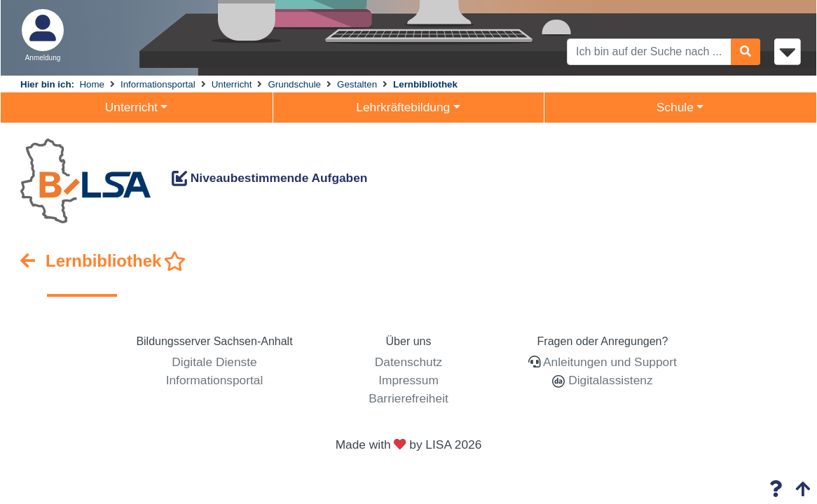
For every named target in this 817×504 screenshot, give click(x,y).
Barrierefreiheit (408, 398)
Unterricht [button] (131, 107)
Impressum (408, 380)
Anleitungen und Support (610, 362)
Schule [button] (675, 107)
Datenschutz (408, 362)
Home (92, 84)
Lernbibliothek (425, 84)
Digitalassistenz (609, 380)
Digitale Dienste (214, 362)
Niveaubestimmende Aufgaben (269, 178)
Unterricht (232, 84)
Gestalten (357, 84)
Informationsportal (158, 84)
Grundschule (294, 84)
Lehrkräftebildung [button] (403, 107)
